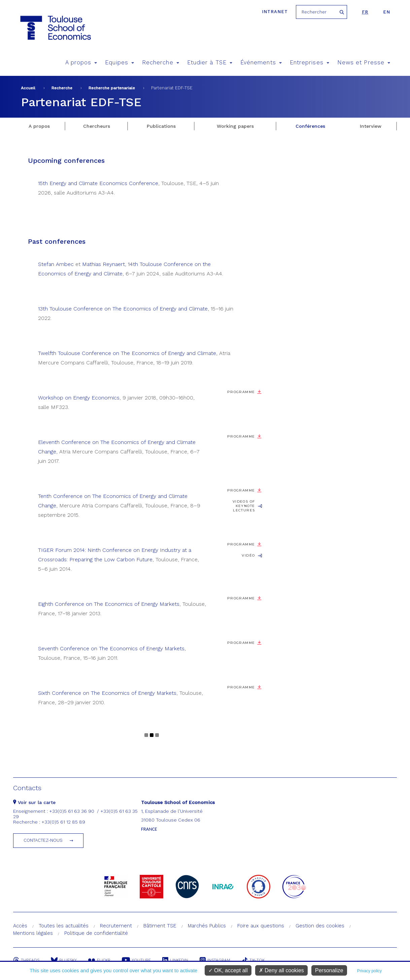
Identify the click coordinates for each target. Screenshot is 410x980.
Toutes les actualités (64, 926)
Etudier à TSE (210, 63)
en (387, 12)
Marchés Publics (207, 926)
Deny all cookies (281, 970)
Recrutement (116, 926)
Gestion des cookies (320, 926)
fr (365, 12)
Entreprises (310, 63)
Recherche (161, 63)
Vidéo (248, 555)
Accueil (28, 88)
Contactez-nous (43, 840)
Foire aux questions (261, 926)
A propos (81, 63)
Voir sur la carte (34, 802)
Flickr (99, 960)
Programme (241, 392)
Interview (371, 126)
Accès (20, 926)
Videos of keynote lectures (244, 506)
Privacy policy (369, 971)
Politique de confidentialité (96, 933)
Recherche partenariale (112, 88)
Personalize (329, 970)
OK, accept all (228, 970)
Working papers (235, 126)
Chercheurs (97, 126)
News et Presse (364, 63)
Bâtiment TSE (160, 926)
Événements (261, 63)
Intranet (275, 12)
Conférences (310, 126)
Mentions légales (33, 933)
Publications (161, 126)
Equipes (119, 63)
